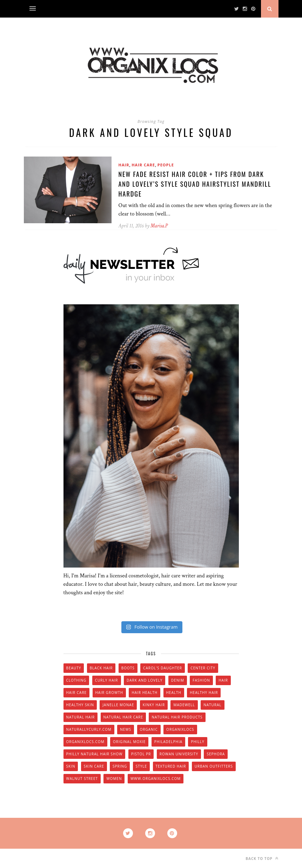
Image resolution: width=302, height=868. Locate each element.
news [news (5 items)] (126, 729)
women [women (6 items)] (114, 778)
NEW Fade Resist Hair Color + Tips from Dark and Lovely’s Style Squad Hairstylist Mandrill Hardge (195, 184)
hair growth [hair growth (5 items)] (109, 693)
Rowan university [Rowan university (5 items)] (179, 754)
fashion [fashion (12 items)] (201, 680)
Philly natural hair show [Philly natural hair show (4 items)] (95, 754)
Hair (124, 165)
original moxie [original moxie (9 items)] (129, 742)
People (166, 165)
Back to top (262, 858)
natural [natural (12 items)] (212, 705)
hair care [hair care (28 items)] (77, 693)
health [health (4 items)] (174, 693)
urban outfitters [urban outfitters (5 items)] (214, 766)
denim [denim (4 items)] (178, 680)
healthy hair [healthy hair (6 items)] (204, 693)
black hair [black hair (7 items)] (101, 668)
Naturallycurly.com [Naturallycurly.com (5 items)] (89, 729)
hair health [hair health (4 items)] (145, 693)
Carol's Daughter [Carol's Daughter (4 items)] (163, 668)
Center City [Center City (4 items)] (203, 668)
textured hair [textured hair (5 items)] (171, 766)
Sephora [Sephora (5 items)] (216, 754)
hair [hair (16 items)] (223, 680)
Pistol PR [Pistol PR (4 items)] (141, 754)
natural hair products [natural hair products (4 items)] (177, 717)
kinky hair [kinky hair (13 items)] (154, 705)
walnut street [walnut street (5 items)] (82, 778)
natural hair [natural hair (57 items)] (81, 717)
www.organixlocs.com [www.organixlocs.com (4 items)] (156, 778)
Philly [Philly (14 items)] (197, 742)
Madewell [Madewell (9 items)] (184, 705)
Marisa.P (159, 226)
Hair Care (143, 165)
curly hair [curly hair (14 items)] (107, 680)
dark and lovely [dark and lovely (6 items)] (145, 680)
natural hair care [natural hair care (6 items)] (123, 717)
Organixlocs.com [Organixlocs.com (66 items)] (85, 742)
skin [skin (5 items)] (71, 766)
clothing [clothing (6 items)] (76, 680)
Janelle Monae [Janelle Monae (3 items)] (118, 705)
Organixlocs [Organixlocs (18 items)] (180, 729)
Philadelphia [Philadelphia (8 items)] (168, 742)
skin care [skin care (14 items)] (94, 766)
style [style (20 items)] (141, 766)
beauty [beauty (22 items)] (74, 668)
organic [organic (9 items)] (149, 729)
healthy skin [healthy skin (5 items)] (80, 705)
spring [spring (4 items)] (120, 766)
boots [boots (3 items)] (128, 668)
